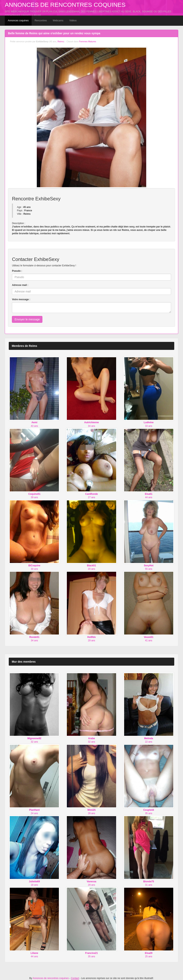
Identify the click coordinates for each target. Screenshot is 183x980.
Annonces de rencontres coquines (65, 5)
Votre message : (21, 299)
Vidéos (73, 21)
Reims (61, 41)
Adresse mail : (20, 285)
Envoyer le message (27, 319)
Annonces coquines (18, 21)
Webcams (58, 21)
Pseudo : (17, 271)
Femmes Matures (88, 41)
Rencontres (41, 21)
